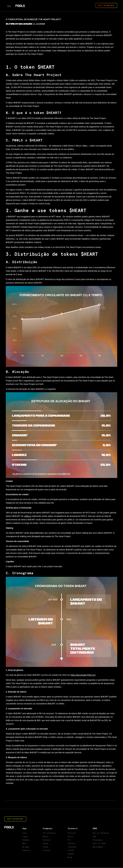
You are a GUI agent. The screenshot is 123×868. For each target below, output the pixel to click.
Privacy (46, 851)
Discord (72, 833)
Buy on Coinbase (101, 833)
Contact (47, 840)
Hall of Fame (99, 844)
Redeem (26, 840)
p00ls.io (28, 516)
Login (25, 837)
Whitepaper (98, 847)
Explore (26, 851)
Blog (70, 857)
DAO (94, 837)
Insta (70, 837)
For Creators (49, 833)
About (46, 837)
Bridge (26, 847)
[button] (9, 6)
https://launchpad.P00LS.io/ (83, 675)
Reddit (71, 854)
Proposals (98, 840)
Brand (45, 844)
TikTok (71, 851)
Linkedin (72, 847)
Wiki (25, 844)
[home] (20, 6)
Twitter (72, 844)
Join (25, 833)
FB (69, 840)
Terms (46, 847)
